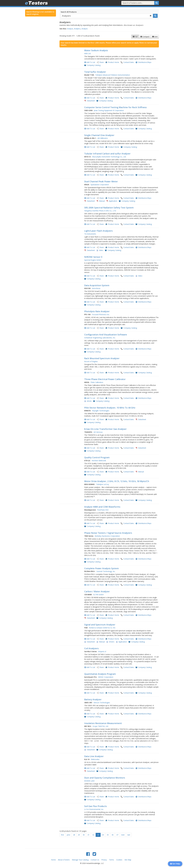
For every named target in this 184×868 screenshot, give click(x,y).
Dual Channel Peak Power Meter (101, 181)
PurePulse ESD (103, 510)
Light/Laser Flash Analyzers (98, 231)
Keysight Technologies (101, 411)
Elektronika (95, 759)
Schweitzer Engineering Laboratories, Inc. (100, 338)
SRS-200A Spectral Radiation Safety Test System (109, 208)
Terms (111, 860)
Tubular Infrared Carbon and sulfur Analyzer (107, 154)
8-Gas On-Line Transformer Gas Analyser (105, 429)
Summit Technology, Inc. (106, 571)
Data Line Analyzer (94, 756)
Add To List (91, 62)
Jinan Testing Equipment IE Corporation (109, 110)
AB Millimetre (103, 138)
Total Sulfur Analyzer (95, 72)
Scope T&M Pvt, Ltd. (101, 726)
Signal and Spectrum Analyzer (100, 625)
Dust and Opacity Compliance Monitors (105, 778)
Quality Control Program (97, 457)
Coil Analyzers (91, 648)
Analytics (77, 29)
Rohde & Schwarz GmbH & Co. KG (102, 628)
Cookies (119, 860)
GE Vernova (98, 432)
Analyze (70, 29)
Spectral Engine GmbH (93, 260)
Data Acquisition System (97, 285)
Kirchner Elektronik (99, 461)
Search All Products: (69, 12)
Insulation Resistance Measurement (103, 723)
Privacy (104, 860)
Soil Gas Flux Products (96, 806)
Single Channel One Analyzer (99, 135)
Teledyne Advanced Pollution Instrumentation (113, 75)
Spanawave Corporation (100, 185)
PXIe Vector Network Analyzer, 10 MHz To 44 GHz (110, 408)
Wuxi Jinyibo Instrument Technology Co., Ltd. (109, 157)
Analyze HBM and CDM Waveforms (102, 507)
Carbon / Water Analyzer (97, 591)
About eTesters (64, 860)
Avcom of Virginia (91, 361)
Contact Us (95, 860)
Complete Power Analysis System (102, 568)
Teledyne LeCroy (103, 484)
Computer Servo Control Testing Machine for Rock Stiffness (115, 107)
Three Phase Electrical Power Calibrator (105, 379)
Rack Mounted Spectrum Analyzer (102, 358)
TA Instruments (90, 234)
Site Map (128, 860)
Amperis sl (102, 651)
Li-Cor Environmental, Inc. (94, 809)
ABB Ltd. (88, 53)
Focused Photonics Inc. (101, 314)
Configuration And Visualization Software (106, 335)
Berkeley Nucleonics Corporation (107, 536)
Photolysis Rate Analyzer (97, 311)
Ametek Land (89, 781)
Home (53, 860)
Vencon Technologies (102, 703)
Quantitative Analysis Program (100, 674)
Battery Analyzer (93, 699)
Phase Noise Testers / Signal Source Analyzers (108, 533)
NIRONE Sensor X (93, 257)
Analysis (85, 29)
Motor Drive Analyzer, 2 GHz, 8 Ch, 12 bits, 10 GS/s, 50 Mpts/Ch (117, 481)
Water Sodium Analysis (96, 50)
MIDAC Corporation (106, 677)
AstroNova (96, 288)
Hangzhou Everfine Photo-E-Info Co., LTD (100, 211)
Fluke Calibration (97, 382)
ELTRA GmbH (98, 595)
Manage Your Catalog (80, 860)
